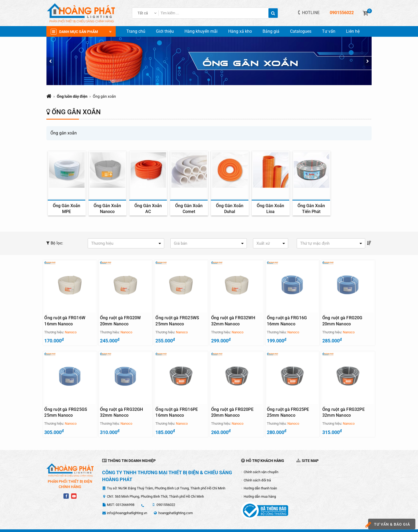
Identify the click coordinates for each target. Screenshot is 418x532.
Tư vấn (329, 31)
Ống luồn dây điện (72, 96)
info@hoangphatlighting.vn (127, 505)
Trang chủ (136, 31)
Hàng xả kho (240, 31)
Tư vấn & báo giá (389, 525)
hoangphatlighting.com (176, 505)
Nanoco (71, 332)
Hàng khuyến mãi (201, 31)
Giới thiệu (165, 31)
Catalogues (301, 31)
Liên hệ (353, 31)
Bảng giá (271, 31)
